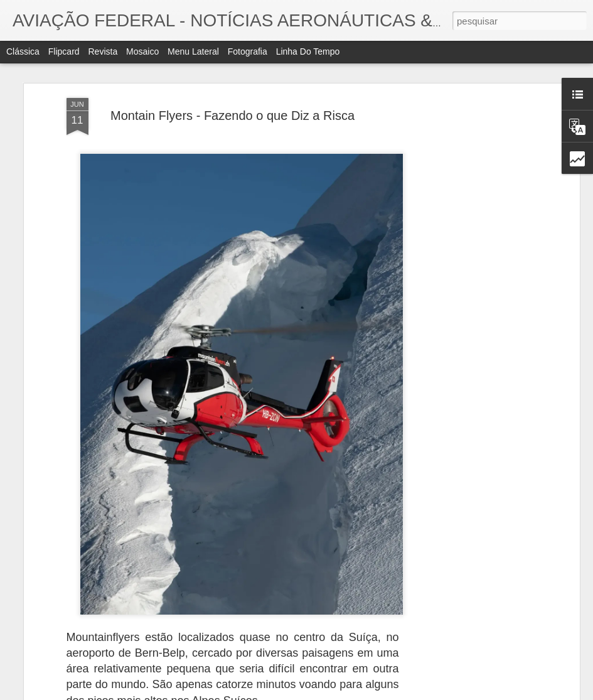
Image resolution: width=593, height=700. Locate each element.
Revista (103, 51)
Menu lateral (193, 51)
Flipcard (64, 51)
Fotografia (248, 51)
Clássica (23, 51)
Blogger (357, 693)
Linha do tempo (308, 51)
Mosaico (142, 51)
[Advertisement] (468, 229)
